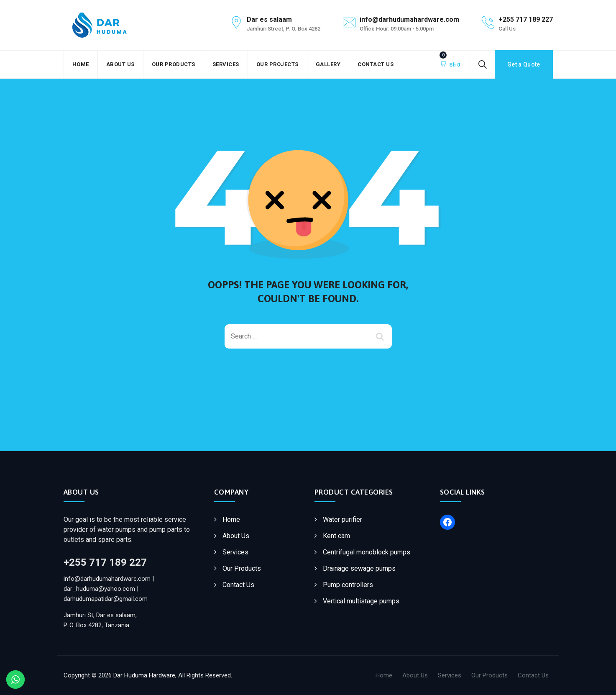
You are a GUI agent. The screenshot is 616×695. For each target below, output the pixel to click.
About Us (120, 64)
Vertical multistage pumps (361, 601)
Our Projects (277, 64)
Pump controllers (348, 585)
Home (81, 64)
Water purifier (343, 519)
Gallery (328, 64)
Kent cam (336, 536)
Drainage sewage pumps (359, 568)
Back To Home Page (301, 379)
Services (226, 64)
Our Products (174, 64)
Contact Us (376, 64)
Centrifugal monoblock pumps (367, 552)
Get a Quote (524, 64)
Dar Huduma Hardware (144, 675)
